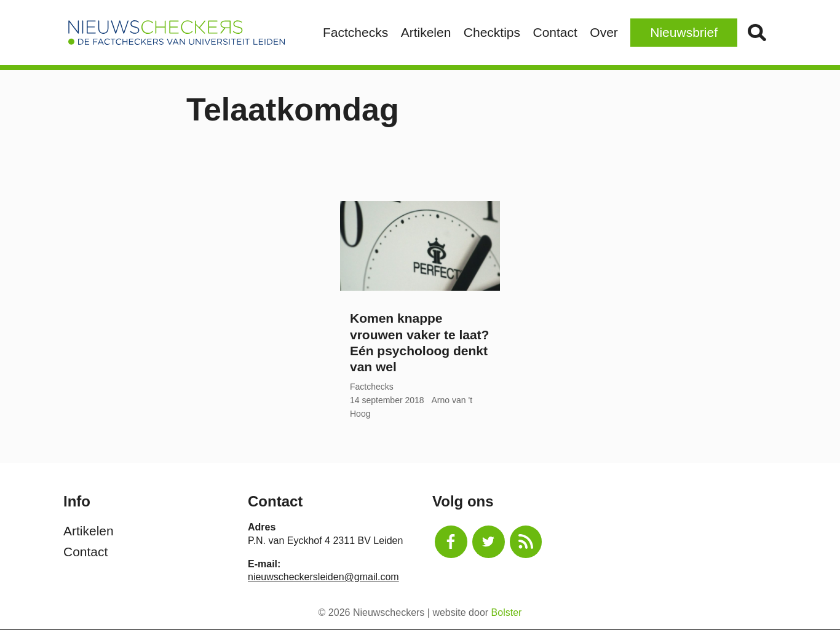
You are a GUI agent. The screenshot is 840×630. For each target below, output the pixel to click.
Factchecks (355, 32)
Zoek (757, 33)
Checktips (492, 32)
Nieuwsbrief (684, 32)
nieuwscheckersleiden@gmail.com (323, 577)
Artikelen (426, 32)
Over (604, 32)
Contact (555, 32)
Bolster (507, 612)
